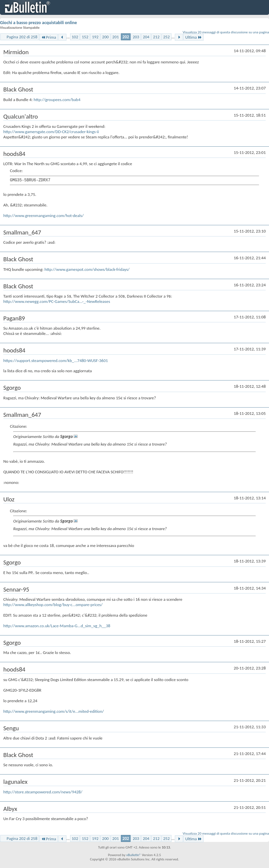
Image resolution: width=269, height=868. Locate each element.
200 (105, 37)
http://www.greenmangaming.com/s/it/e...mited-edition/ (54, 711)
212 (156, 37)
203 (136, 37)
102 (75, 37)
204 (146, 37)
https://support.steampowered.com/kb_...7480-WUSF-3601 (56, 361)
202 (126, 37)
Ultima (193, 37)
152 (85, 37)
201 (116, 37)
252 (167, 37)
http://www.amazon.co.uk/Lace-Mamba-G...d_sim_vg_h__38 (57, 626)
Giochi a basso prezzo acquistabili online (38, 23)
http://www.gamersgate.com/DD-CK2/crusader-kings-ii (51, 132)
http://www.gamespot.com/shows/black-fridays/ (87, 269)
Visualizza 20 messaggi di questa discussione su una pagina (226, 32)
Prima (49, 37)
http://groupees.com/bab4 (57, 100)
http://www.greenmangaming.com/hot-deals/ (43, 216)
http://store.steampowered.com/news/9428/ (43, 792)
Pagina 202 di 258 (22, 37)
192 (95, 37)
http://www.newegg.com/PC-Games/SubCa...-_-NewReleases (57, 301)
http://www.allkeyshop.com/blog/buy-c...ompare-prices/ (53, 605)
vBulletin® (134, 855)
